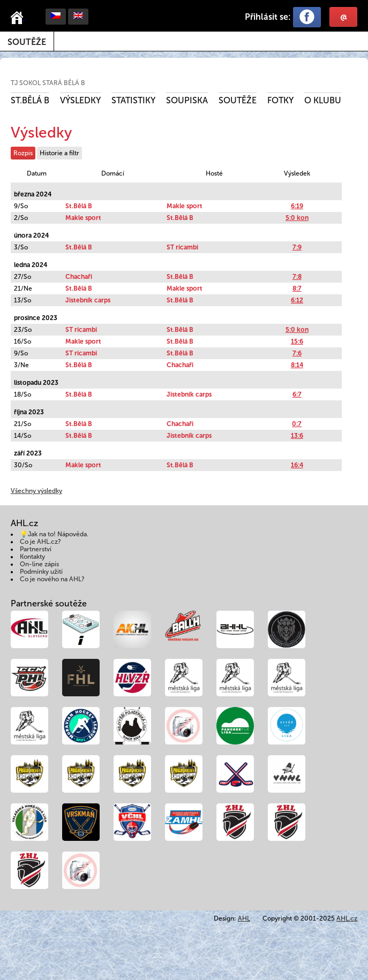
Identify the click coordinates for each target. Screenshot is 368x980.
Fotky (280, 100)
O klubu (323, 100)
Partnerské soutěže (49, 603)
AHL (244, 918)
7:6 (297, 353)
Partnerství (36, 549)
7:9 (297, 247)
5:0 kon (297, 218)
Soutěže (27, 42)
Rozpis (23, 153)
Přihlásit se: (268, 17)
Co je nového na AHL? (52, 579)
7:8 (297, 277)
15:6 (297, 341)
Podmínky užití (41, 572)
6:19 (297, 206)
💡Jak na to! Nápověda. (54, 534)
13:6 (297, 436)
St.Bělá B (30, 100)
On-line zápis (39, 564)
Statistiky (133, 100)
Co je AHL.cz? (40, 542)
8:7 (297, 288)
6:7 (297, 394)
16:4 (297, 465)
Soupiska (187, 100)
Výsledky (80, 100)
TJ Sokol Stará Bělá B (48, 83)
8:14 (297, 365)
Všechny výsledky (36, 491)
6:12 (297, 300)
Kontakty (32, 557)
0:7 (297, 424)
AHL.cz (347, 918)
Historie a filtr (59, 153)
